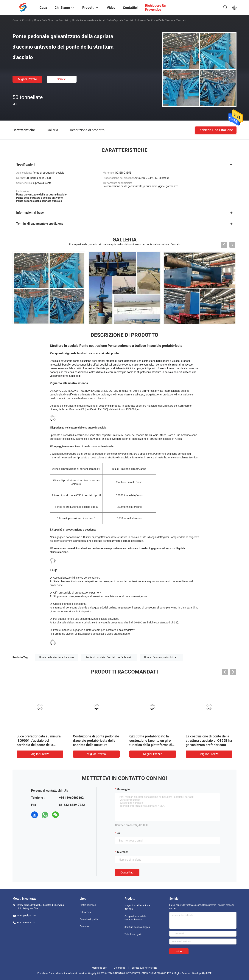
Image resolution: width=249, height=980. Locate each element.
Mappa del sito (99, 968)
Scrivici (62, 79)
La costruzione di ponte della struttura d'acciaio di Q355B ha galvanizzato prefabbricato (209, 741)
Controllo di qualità (89, 919)
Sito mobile (119, 968)
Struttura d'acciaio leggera (137, 927)
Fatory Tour (85, 912)
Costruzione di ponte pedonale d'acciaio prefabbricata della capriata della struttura (96, 741)
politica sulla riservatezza (144, 968)
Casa (15, 20)
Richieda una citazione (216, 130)
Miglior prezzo (27, 79)
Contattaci (127, 872)
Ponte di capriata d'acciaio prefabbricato (109, 657)
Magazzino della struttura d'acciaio (137, 907)
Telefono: (122, 852)
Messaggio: (123, 789)
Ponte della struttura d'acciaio (52, 20)
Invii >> (179, 951)
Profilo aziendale (88, 905)
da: (119, 833)
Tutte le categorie (133, 934)
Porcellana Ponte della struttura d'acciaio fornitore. (63, 973)
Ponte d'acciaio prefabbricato (161, 657)
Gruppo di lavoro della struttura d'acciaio (135, 918)
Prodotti (27, 20)
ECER (209, 973)
